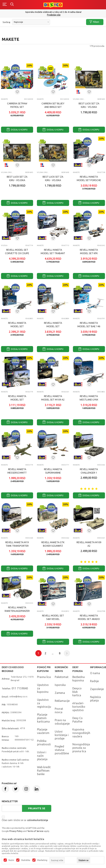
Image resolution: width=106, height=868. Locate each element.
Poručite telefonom (53, 12)
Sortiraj (6, 22)
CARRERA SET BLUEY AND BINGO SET (53, 105)
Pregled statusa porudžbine (62, 750)
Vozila (4, 245)
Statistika (26, 860)
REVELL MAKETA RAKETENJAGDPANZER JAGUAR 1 (17, 611)
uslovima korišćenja (38, 820)
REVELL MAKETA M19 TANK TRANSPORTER (17, 544)
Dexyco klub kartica (77, 692)
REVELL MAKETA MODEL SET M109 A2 (53, 398)
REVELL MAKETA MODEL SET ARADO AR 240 (89, 619)
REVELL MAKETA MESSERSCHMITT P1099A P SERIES (17, 473)
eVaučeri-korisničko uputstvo (79, 707)
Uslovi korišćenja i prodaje (62, 735)
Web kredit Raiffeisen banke (44, 771)
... (53, 653)
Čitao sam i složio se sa (25, 820)
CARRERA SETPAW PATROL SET (17, 105)
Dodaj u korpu (17, 130)
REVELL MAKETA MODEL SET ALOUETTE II (53, 326)
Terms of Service (35, 831)
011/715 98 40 (53, 15)
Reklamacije (62, 701)
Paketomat (62, 677)
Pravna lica (44, 677)
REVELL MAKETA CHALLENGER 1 (89, 471)
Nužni (11, 860)
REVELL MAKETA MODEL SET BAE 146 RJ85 (89, 326)
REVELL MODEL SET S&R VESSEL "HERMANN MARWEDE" (53, 619)
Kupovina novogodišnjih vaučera (81, 733)
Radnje (94, 681)
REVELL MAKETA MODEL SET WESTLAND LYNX (17, 326)
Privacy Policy (16, 831)
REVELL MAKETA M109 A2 (89, 544)
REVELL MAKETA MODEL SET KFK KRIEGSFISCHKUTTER (89, 253)
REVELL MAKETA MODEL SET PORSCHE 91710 (89, 180)
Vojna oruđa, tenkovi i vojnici (79, 99)
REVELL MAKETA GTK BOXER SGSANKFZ (53, 544)
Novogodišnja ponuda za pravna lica (81, 748)
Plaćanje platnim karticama (43, 718)
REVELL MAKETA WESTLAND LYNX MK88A (89, 400)
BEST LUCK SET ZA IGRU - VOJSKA (89, 105)
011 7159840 (20, 688)
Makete (4, 99)
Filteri (94, 22)
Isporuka (60, 685)
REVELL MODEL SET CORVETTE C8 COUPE (17, 252)
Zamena (60, 693)
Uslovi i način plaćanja (42, 756)
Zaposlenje (97, 689)
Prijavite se (37, 808)
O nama (95, 673)
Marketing (42, 860)
